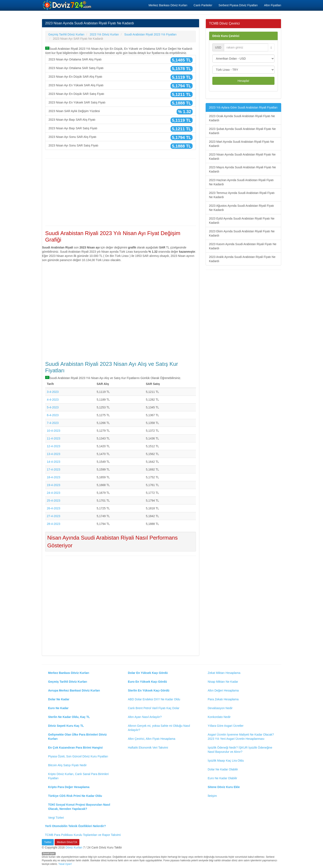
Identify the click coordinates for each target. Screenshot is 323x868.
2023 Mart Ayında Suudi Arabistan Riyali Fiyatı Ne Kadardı (241, 144)
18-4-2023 (54, 477)
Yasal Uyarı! (65, 864)
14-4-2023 (54, 462)
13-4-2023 (54, 454)
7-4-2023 (53, 423)
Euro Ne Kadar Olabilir (222, 778)
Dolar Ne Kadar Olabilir (223, 769)
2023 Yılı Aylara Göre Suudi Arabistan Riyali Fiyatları (243, 107)
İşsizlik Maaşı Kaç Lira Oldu (226, 761)
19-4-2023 (54, 485)
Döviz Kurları (74, 847)
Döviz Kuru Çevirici (226, 36)
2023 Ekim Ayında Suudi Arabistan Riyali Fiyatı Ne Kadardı (242, 233)
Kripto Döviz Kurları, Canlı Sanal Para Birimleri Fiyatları (78, 776)
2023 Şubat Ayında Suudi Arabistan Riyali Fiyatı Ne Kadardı (242, 131)
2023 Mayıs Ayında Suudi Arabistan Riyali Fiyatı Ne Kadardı (242, 169)
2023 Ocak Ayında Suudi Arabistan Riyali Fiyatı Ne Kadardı (242, 118)
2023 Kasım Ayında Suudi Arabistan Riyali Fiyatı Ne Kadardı (243, 246)
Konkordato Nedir (219, 717)
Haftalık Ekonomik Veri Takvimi (148, 748)
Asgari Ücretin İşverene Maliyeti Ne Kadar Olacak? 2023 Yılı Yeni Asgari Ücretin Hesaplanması (241, 737)
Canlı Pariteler (203, 5)
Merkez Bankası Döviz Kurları (168, 5)
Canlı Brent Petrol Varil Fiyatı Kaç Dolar (154, 708)
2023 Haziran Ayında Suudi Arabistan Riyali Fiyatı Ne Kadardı (241, 182)
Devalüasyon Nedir (220, 708)
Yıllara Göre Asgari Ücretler (226, 726)
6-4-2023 (53, 415)
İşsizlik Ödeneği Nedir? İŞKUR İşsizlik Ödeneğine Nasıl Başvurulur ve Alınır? (240, 750)
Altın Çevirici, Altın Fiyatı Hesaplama (152, 739)
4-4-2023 (53, 400)
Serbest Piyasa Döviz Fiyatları (238, 5)
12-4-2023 (54, 446)
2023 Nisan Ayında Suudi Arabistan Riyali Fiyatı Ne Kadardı (242, 157)
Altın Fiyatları (273, 5)
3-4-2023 (53, 392)
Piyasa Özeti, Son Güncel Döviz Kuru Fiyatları (78, 756)
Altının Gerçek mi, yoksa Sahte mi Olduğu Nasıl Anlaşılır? (159, 728)
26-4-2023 (54, 508)
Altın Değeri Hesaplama (223, 690)
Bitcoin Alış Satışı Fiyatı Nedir (67, 765)
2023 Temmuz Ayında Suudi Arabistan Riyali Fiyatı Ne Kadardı (242, 195)
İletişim (212, 796)
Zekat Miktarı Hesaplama (224, 673)
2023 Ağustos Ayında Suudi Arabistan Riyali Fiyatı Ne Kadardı (242, 208)
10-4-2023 (54, 431)
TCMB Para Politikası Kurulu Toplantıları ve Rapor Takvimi (83, 835)
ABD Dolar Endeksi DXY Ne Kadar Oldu (154, 699)
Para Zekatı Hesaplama (223, 699)
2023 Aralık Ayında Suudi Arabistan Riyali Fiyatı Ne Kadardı (242, 259)
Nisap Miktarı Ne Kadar (223, 682)
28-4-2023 (54, 524)
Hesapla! (243, 81)
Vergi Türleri (56, 818)
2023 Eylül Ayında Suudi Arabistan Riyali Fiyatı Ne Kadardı (242, 221)
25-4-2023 (54, 501)
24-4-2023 (54, 493)
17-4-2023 (54, 469)
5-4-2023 (53, 407)
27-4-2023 (54, 516)
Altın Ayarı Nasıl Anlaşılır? (145, 717)
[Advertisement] (121, 192)
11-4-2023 (54, 438)
